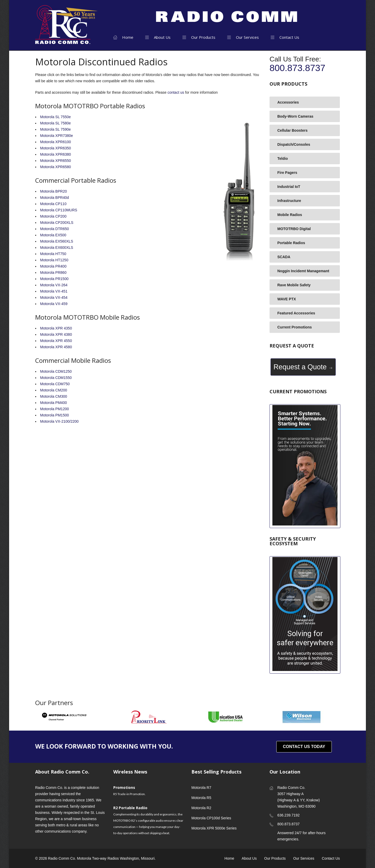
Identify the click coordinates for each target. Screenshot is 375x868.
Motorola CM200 (54, 390)
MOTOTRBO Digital (294, 229)
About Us (158, 37)
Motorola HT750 (53, 254)
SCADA (284, 257)
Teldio (283, 159)
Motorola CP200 (53, 216)
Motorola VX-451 (54, 291)
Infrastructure (289, 201)
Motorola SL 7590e (55, 129)
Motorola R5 (201, 798)
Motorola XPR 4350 (56, 328)
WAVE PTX (287, 299)
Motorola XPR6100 (55, 142)
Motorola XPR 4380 (56, 334)
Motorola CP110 (53, 204)
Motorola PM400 (54, 403)
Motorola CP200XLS (57, 223)
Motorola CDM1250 (56, 371)
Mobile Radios (290, 215)
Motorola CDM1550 (56, 378)
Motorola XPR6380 (55, 154)
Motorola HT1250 (54, 260)
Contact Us (285, 37)
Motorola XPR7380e (57, 136)
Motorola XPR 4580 (56, 347)
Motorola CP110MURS (59, 210)
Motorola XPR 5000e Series (214, 828)
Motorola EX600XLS (57, 248)
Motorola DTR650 (55, 229)
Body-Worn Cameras (295, 116)
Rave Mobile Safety (294, 285)
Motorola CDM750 (55, 384)
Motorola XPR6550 (55, 161)
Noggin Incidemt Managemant (303, 271)
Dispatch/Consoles (294, 144)
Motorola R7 (201, 788)
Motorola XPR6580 (55, 167)
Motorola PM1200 (55, 409)
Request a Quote (303, 367)
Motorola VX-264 (54, 285)
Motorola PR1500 (54, 279)
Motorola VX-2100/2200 (59, 421)
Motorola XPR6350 (55, 148)
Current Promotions (295, 327)
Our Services (243, 37)
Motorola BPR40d (55, 198)
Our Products (199, 37)
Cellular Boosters (292, 130)
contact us (176, 92)
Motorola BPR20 (54, 191)
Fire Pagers (287, 173)
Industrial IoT (289, 187)
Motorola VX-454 (54, 297)
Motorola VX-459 (54, 304)
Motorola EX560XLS (57, 241)
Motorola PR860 (53, 273)
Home (123, 37)
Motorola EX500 (53, 235)
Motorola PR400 (53, 266)
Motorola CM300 (54, 396)
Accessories (288, 102)
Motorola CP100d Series (211, 818)
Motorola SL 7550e (55, 117)
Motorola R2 (201, 808)
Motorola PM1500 (55, 415)
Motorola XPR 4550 (56, 341)
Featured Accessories (296, 313)
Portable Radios (291, 243)
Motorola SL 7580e (55, 123)
